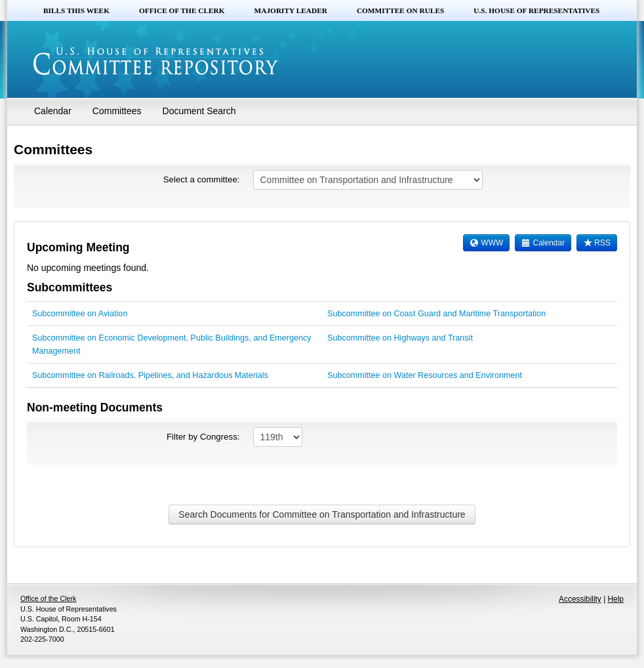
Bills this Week (76, 10)
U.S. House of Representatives (536, 10)
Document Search (199, 111)
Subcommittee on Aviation (80, 314)
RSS (597, 243)
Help (616, 599)
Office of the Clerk (182, 10)
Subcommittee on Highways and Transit (400, 338)
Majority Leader (291, 10)
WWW (486, 243)
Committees (117, 111)
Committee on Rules (400, 10)
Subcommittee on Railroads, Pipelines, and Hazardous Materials (150, 375)
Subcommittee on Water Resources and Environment (425, 375)
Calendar (53, 111)
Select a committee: (202, 179)
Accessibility (580, 599)
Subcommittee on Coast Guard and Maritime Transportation (436, 314)
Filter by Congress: (203, 437)
